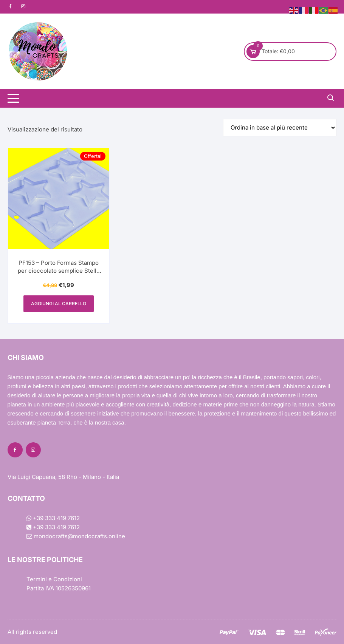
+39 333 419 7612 (53, 518)
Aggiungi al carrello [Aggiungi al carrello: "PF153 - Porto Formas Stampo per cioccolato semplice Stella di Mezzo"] (59, 303)
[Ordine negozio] (280, 128)
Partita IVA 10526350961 (59, 588)
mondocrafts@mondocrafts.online (76, 536)
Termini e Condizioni (54, 579)
